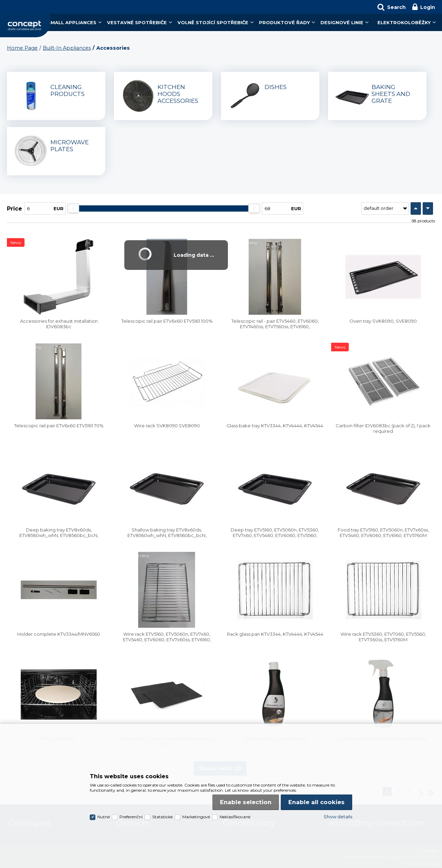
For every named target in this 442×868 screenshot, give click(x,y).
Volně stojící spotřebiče (213, 22)
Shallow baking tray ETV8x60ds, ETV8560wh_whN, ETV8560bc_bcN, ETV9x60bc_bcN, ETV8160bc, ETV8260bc (167, 535)
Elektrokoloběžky (404, 22)
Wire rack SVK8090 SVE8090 (167, 426)
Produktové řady (284, 22)
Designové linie (342, 22)
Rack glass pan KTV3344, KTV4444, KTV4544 (275, 634)
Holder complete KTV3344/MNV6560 (59, 634)
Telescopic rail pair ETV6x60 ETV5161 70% (59, 426)
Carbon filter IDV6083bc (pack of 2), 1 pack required (383, 428)
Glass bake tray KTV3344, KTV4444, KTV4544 (275, 426)
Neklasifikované (235, 817)
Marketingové (196, 817)
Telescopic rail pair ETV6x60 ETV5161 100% (167, 321)
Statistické (162, 817)
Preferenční (131, 817)
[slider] (73, 208)
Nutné (104, 817)
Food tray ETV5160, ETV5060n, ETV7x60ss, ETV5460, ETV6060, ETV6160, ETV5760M (383, 533)
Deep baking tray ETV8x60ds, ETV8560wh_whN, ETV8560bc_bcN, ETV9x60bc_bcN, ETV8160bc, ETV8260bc (59, 535)
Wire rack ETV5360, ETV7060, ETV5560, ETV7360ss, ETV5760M (383, 637)
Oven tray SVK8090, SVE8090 (383, 321)
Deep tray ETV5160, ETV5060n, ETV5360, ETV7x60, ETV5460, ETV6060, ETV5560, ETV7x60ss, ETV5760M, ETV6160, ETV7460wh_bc (275, 538)
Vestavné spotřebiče (137, 22)
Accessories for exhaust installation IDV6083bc (59, 324)
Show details (338, 817)
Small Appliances (72, 22)
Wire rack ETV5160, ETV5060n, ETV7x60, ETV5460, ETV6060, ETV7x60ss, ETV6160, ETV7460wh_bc (167, 640)
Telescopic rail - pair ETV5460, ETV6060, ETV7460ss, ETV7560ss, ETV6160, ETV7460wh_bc (275, 326)
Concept (25, 26)
